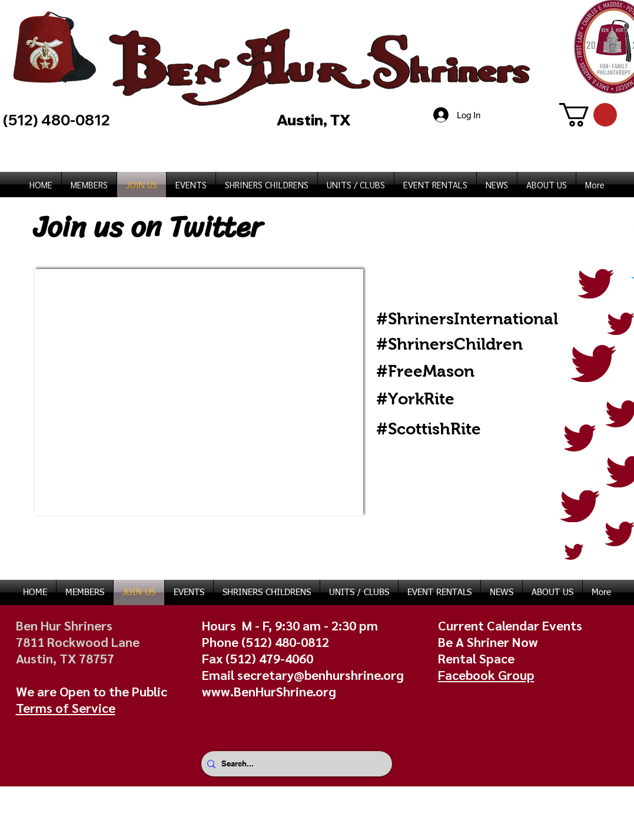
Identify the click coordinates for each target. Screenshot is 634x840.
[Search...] (294, 764)
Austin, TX (315, 120)
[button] (588, 115)
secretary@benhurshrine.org (321, 675)
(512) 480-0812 (285, 642)
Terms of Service (66, 708)
